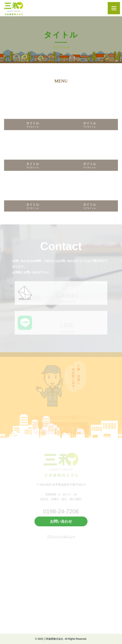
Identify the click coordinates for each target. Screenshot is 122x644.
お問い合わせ (61, 521)
